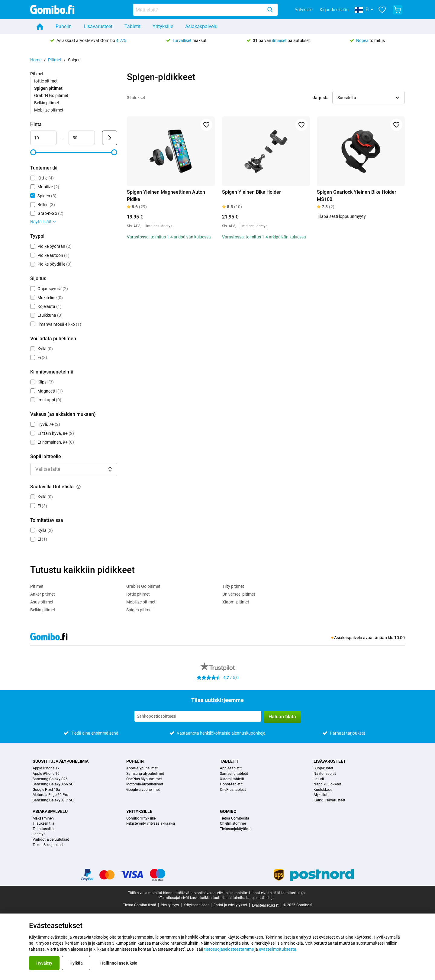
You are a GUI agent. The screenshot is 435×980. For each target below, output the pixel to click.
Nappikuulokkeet (327, 784)
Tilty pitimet (233, 586)
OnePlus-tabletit (233, 790)
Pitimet (55, 60)
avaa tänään (375, 638)
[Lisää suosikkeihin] (206, 125)
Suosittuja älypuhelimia (61, 761)
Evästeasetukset (265, 905)
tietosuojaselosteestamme (229, 949)
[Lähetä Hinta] (110, 138)
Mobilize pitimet (49, 110)
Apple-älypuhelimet (142, 768)
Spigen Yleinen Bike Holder (251, 192)
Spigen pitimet (140, 610)
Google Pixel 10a (46, 790)
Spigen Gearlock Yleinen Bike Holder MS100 (357, 196)
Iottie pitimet (46, 81)
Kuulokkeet (323, 790)
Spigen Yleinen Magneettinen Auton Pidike (166, 196)
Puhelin (64, 26)
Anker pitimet (43, 594)
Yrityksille (304, 10)
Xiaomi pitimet (236, 602)
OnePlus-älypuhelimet (144, 779)
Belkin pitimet (47, 103)
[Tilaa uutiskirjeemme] (198, 716)
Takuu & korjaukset (48, 845)
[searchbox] (199, 10)
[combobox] (205, 10)
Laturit (319, 779)
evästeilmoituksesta (278, 949)
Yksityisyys (170, 905)
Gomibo (228, 811)
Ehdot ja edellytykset (230, 905)
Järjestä (321, 98)
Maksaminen (43, 818)
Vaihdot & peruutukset (51, 840)
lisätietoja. (267, 898)
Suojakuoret (323, 768)
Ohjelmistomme (233, 824)
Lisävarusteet (98, 26)
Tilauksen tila (43, 824)
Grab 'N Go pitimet (51, 95)
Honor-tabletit (231, 784)
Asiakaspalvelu (201, 26)
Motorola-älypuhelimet (145, 784)
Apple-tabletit (231, 768)
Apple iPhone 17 (46, 768)
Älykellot (321, 795)
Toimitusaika (43, 829)
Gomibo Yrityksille (141, 818)
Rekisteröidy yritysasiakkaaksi (151, 824)
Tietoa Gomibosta (235, 818)
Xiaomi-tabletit (232, 779)
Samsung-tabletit (234, 774)
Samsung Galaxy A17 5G (53, 800)
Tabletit (132, 26)
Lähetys (39, 834)
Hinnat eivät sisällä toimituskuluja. (277, 893)
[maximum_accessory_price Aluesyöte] (82, 138)
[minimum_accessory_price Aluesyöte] (43, 138)
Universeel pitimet (239, 594)
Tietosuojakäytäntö (236, 829)
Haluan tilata (282, 717)
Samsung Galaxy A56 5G (53, 784)
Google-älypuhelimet (143, 790)
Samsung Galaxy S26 (50, 779)
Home (36, 60)
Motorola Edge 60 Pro (50, 795)
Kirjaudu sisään (334, 10)
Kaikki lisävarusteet (329, 800)
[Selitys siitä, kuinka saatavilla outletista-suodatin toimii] (79, 487)
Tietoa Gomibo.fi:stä (140, 905)
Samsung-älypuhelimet (145, 774)
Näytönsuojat (325, 774)
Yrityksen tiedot (196, 905)
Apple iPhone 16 (46, 774)
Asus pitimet (42, 602)
